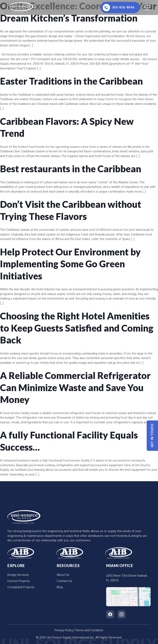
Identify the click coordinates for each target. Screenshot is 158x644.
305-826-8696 (119, 8)
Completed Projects (21, 587)
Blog (60, 587)
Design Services (18, 575)
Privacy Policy (64, 630)
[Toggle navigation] (147, 8)
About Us (63, 575)
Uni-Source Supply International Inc (70, 637)
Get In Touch (152, 436)
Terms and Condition (89, 630)
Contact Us (64, 581)
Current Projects (19, 581)
